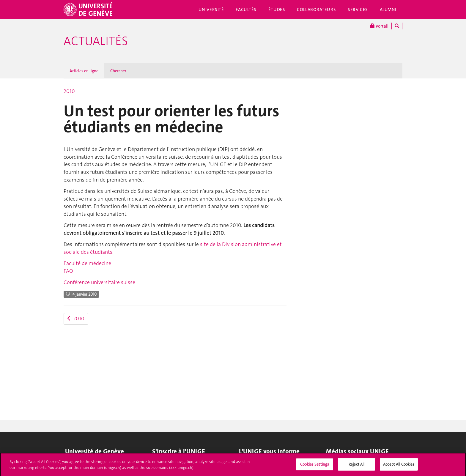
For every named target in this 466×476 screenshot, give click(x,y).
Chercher (118, 71)
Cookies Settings (315, 466)
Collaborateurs (316, 10)
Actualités (96, 41)
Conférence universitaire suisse (99, 282)
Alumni (388, 10)
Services (358, 10)
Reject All (356, 466)
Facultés (246, 10)
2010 (69, 91)
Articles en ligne (84, 71)
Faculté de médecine (87, 263)
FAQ (68, 271)
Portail (379, 26)
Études (277, 10)
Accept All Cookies (399, 466)
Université (211, 10)
